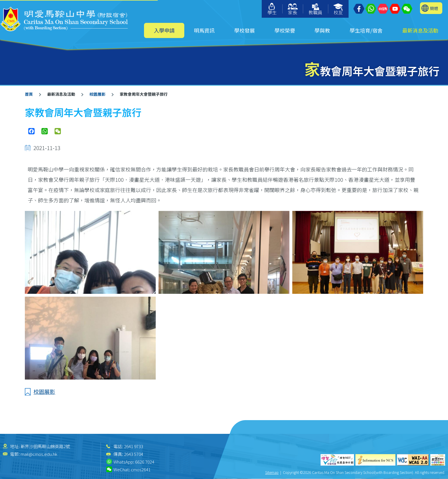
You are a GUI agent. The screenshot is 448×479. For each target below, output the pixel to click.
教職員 (315, 10)
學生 (272, 9)
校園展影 (97, 94)
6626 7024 (145, 462)
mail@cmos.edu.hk (39, 454)
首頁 (29, 94)
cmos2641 (141, 469)
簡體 (434, 8)
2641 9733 (134, 446)
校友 (338, 10)
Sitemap (272, 472)
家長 (293, 10)
